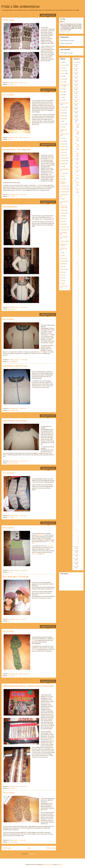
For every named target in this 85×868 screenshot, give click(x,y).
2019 (77, 88)
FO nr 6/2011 (9, 95)
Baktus (62, 219)
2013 (77, 111)
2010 (77, 547)
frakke (62, 272)
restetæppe (64, 192)
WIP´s (14, 197)
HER (50, 335)
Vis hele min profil (65, 32)
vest (62, 255)
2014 (77, 107)
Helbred (63, 224)
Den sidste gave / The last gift (16, 577)
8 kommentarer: (23, 83)
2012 (77, 115)
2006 (77, 562)
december (78, 125)
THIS (37, 185)
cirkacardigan (64, 237)
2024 (77, 69)
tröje (62, 89)
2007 (77, 558)
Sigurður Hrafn (64, 134)
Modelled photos (10, 207)
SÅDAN (50, 159)
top (61, 253)
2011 (77, 119)
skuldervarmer (64, 286)
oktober (78, 139)
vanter (12, 85)
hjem (62, 275)
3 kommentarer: (23, 195)
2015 (77, 104)
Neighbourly (41, 535)
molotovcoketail (48, 865)
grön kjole (63, 213)
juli (78, 158)
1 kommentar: (23, 619)
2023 (77, 72)
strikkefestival (64, 195)
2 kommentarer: (23, 409)
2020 (77, 84)
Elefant (62, 258)
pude (62, 281)
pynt (62, 283)
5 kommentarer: (24, 461)
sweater (63, 73)
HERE (41, 352)
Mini (62, 176)
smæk (62, 216)
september (78, 146)
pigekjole (63, 149)
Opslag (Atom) (32, 854)
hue (11, 139)
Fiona (62, 221)
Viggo (62, 267)
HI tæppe (63, 155)
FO (8, 85)
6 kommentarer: (24, 360)
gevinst (62, 144)
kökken (62, 116)
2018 (77, 92)
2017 (77, 96)
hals (62, 127)
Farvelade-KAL (65, 202)
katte (62, 278)
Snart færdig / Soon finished (15, 421)
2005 (77, 566)
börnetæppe (64, 233)
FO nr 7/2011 (9, 20)
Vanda (62, 110)
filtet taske (63, 269)
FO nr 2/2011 (9, 631)
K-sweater (63, 161)
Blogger (60, 865)
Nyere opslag (7, 848)
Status (62, 141)
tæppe (62, 119)
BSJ (62, 199)
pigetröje (63, 163)
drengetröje (64, 130)
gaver (9, 621)
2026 (77, 62)
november (78, 132)
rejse (62, 166)
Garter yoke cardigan (64, 207)
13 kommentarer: (24, 307)
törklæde (12, 676)
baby (62, 95)
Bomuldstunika (64, 169)
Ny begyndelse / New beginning (17, 149)
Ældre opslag (51, 848)
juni (78, 162)
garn (11, 842)
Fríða (64, 22)
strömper (12, 518)
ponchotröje (64, 189)
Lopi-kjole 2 (64, 227)
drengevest (63, 241)
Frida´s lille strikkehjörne (20, 7)
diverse (10, 788)
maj (78, 166)
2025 (77, 65)
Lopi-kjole (63, 173)
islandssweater (12, 309)
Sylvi (62, 138)
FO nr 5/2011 (9, 319)
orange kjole (64, 248)
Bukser (62, 152)
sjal (61, 97)
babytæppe (63, 186)
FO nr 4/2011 (9, 473)
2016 (77, 100)
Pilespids (63, 210)
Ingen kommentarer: (24, 137)
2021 (77, 80)
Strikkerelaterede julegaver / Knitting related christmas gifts (28, 686)
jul (61, 121)
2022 (77, 76)
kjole (11, 572)
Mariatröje (63, 261)
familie (62, 113)
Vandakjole (63, 158)
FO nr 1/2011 (9, 793)
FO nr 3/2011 (9, 528)
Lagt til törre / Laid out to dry (15, 366)
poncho (10, 197)
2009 (77, 551)
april (78, 170)
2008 (77, 555)
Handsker (63, 147)
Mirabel (62, 264)
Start (29, 848)
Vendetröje (63, 230)
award (62, 179)
